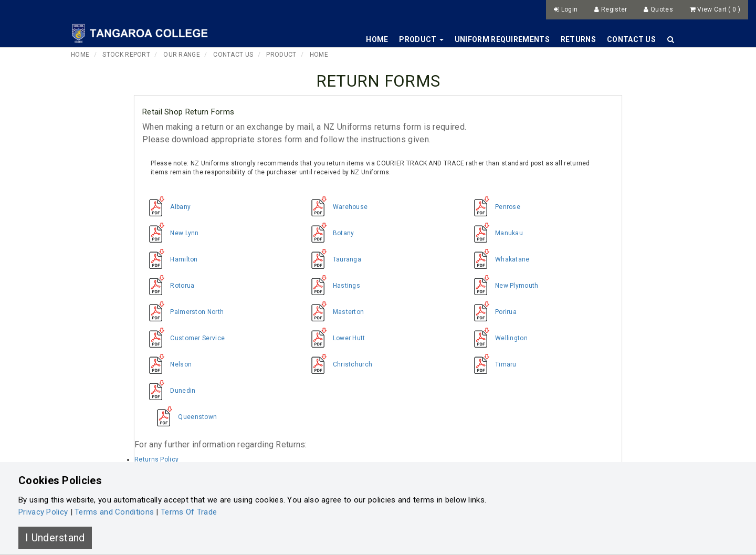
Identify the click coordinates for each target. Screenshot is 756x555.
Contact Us (631, 39)
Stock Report (126, 55)
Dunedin (169, 391)
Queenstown (183, 417)
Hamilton (170, 259)
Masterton (334, 312)
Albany (166, 207)
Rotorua (168, 286)
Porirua (492, 312)
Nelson (167, 364)
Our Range (182, 55)
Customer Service (183, 338)
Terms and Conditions (114, 512)
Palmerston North (183, 312)
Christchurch (338, 364)
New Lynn (171, 233)
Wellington (497, 338)
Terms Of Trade (189, 512)
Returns (578, 39)
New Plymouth (503, 286)
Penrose (494, 207)
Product (281, 55)
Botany (329, 233)
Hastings (332, 286)
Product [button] (421, 39)
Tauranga (333, 259)
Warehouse (336, 207)
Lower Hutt (335, 338)
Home (377, 39)
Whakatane (498, 259)
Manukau (495, 233)
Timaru (492, 364)
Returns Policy (156, 459)
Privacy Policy (43, 512)
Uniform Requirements (502, 39)
